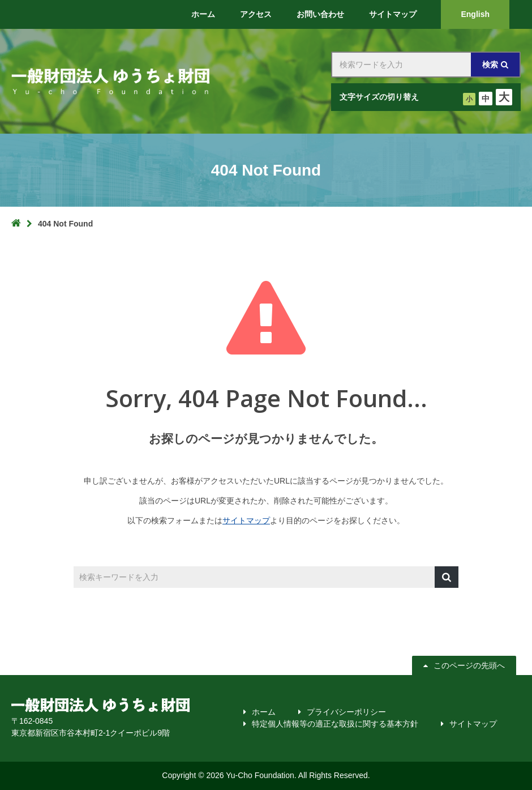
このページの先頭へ (468, 665)
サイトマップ (246, 520)
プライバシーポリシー (346, 712)
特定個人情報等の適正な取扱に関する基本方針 (335, 724)
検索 (490, 65)
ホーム (264, 712)
